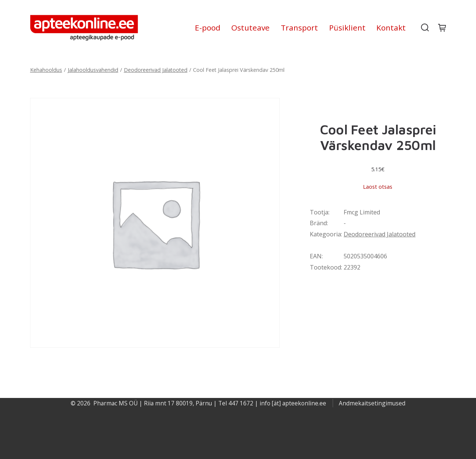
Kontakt (391, 28)
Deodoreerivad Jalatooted (156, 70)
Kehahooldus (46, 70)
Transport (299, 28)
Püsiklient (347, 28)
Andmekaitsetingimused (372, 403)
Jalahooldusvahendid (93, 70)
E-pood (208, 28)
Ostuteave (250, 28)
